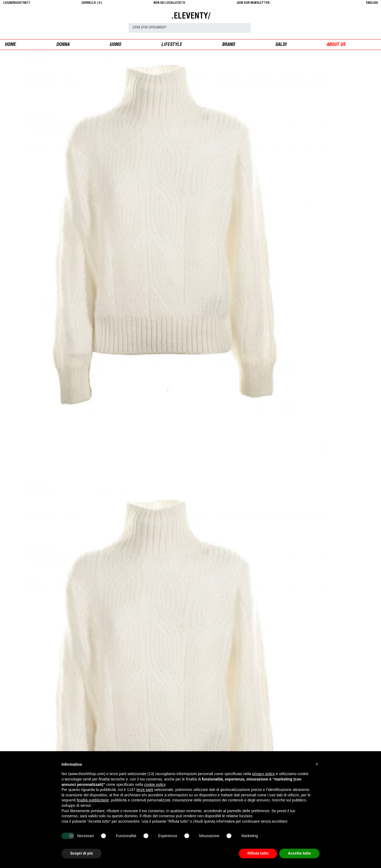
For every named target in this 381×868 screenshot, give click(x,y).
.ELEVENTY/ (191, 17)
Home (10, 45)
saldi (281, 45)
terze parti (145, 790)
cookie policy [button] (155, 785)
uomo (115, 45)
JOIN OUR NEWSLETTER (253, 3)
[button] (317, 764)
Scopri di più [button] (82, 853)
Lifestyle (172, 45)
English (372, 3)
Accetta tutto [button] (299, 853)
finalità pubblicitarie (93, 800)
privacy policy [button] (264, 774)
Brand (228, 45)
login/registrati (17, 3)
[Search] (190, 28)
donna (63, 45)
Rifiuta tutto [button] (258, 853)
